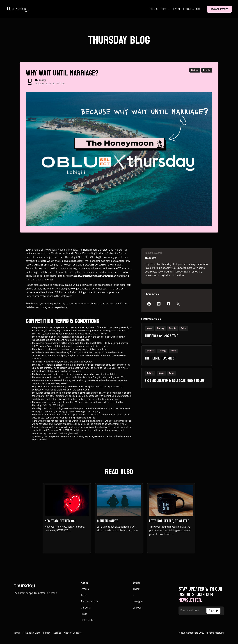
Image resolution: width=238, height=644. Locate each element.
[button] (166, 9)
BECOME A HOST (192, 9)
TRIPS (163, 9)
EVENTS (154, 9)
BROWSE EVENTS (219, 9)
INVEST (177, 9)
